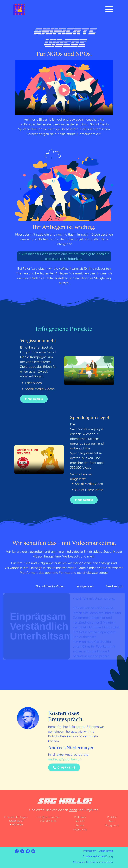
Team (112, 821)
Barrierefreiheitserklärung (98, 856)
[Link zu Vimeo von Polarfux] (28, 852)
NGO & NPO (80, 830)
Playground (112, 825)
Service (80, 825)
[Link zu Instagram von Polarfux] (17, 852)
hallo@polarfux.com (48, 817)
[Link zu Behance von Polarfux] (22, 852)
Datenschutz (106, 851)
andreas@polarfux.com (65, 759)
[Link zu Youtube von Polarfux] (33, 852)
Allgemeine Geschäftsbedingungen (93, 862)
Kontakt (80, 821)
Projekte (112, 817)
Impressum (90, 851)
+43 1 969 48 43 (48, 821)
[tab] (15, 586)
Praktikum (80, 817)
